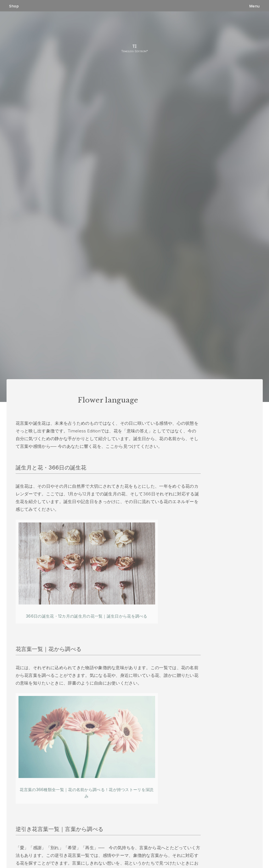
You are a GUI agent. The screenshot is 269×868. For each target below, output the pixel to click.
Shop (14, 6)
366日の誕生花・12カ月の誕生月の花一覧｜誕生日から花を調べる (87, 616)
